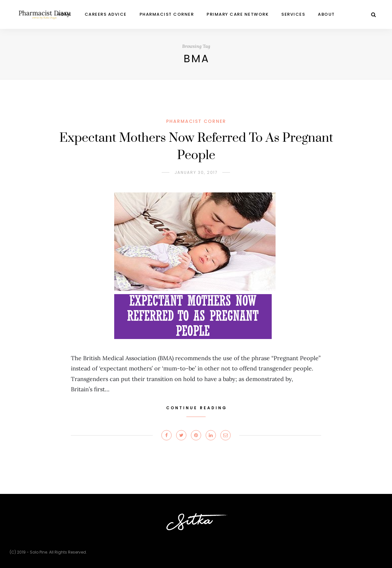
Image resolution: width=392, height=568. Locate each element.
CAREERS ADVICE (106, 14)
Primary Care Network (238, 14)
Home (65, 14)
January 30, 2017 (196, 172)
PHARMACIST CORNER (167, 14)
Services (293, 14)
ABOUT (326, 14)
